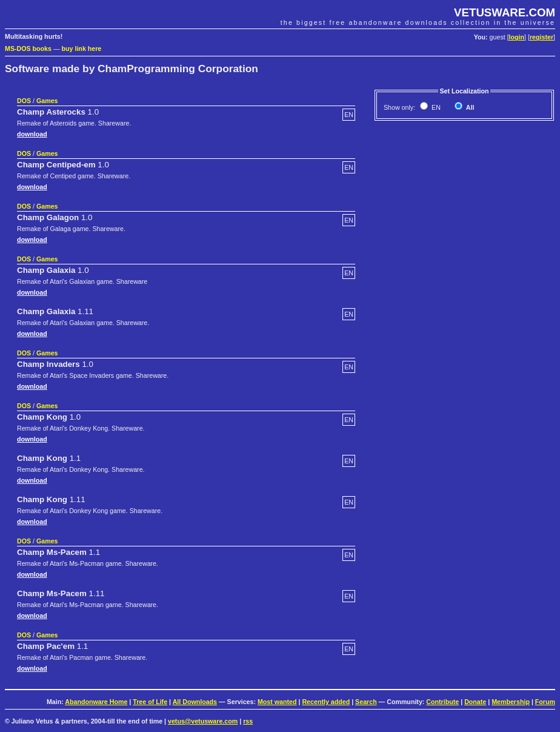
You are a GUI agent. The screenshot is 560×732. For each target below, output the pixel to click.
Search (366, 702)
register (542, 37)
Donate (475, 702)
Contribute (442, 702)
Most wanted (277, 702)
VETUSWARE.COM (505, 12)
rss (248, 721)
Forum (545, 702)
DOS (24, 101)
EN (435, 107)
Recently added (326, 702)
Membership (511, 702)
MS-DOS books (28, 49)
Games (47, 101)
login (517, 37)
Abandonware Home (96, 702)
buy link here (82, 49)
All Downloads (195, 702)
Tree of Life (150, 702)
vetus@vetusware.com (203, 721)
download (32, 134)
